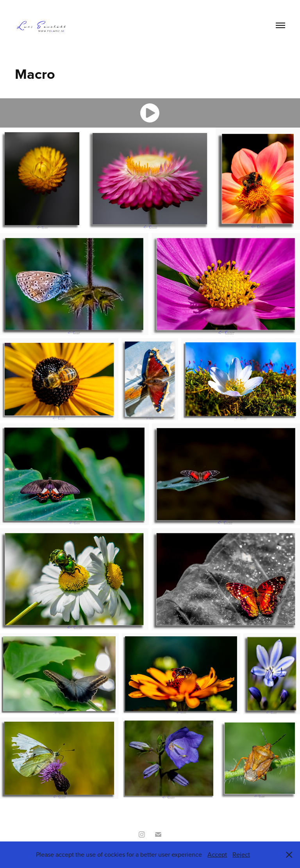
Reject (241, 854)
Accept (217, 854)
